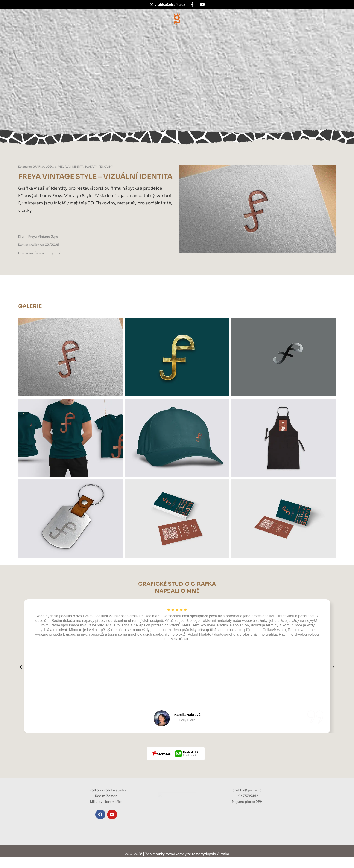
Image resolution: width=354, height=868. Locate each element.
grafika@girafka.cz (170, 4)
